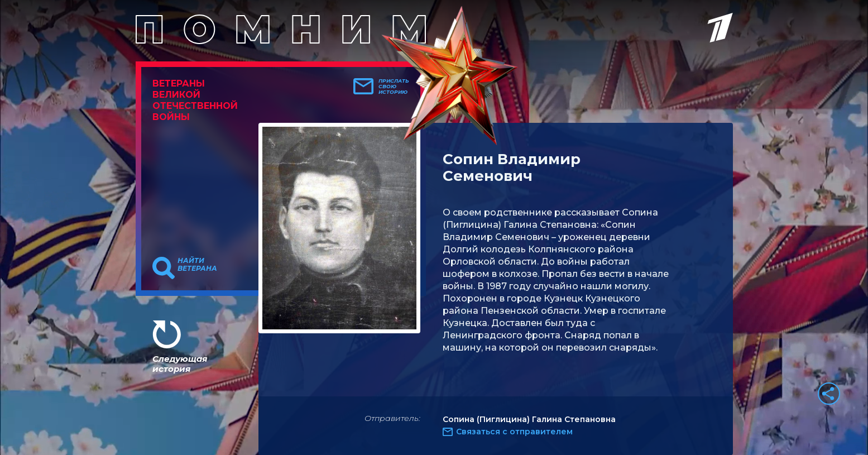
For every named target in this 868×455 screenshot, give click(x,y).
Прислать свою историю (394, 87)
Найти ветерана (197, 265)
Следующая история (180, 364)
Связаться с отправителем (514, 432)
